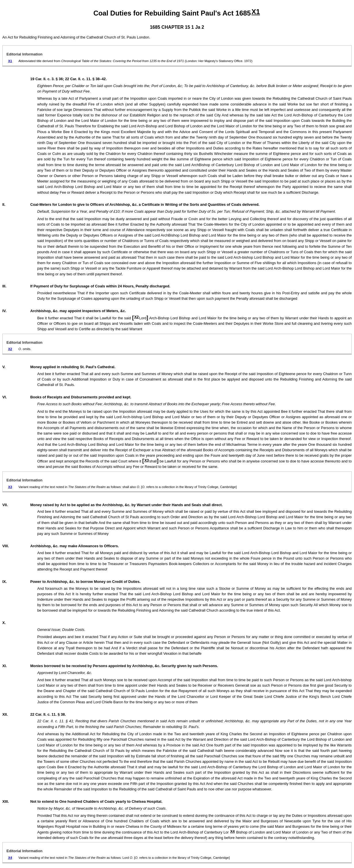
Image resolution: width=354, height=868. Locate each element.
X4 (233, 831)
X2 (137, 317)
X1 (256, 12)
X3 (147, 460)
